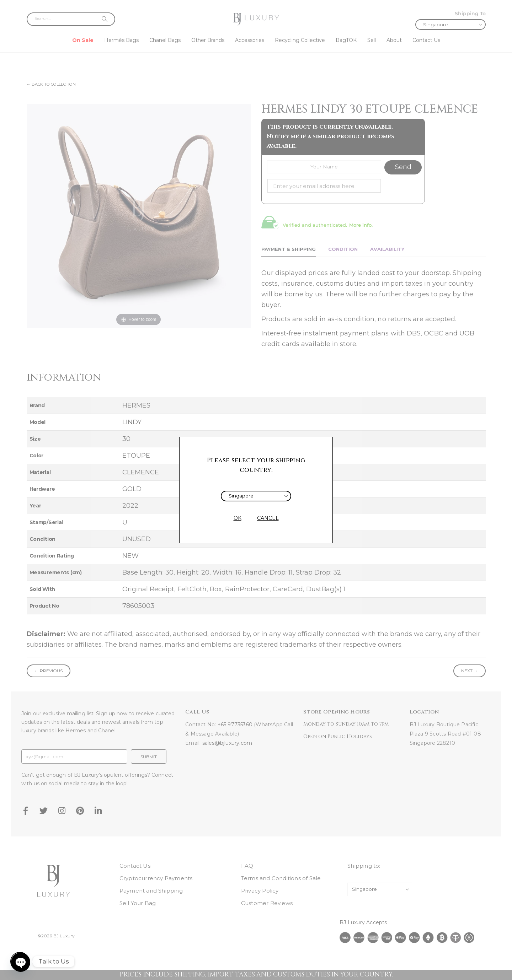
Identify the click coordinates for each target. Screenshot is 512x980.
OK (238, 518)
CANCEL (268, 518)
